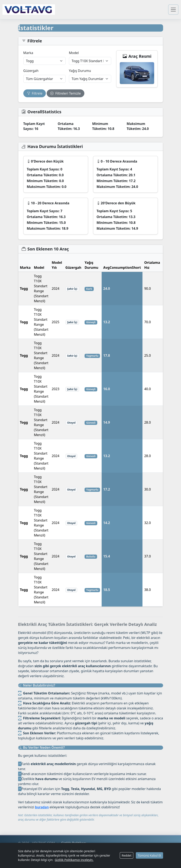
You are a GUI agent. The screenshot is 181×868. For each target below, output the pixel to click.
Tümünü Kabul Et (149, 855)
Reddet (127, 855)
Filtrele (35, 93)
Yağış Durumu (80, 71)
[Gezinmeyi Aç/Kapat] (173, 10)
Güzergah (31, 71)
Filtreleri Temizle (65, 93)
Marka (28, 53)
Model (74, 53)
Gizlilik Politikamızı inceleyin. (74, 860)
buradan (42, 807)
